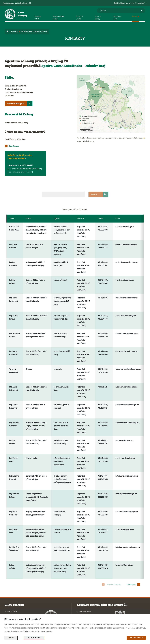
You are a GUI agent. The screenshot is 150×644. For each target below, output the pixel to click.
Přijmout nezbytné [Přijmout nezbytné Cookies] (34, 638)
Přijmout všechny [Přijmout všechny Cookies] (136, 638)
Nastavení (11, 638)
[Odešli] (142, 11)
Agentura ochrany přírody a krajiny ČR (17, 3)
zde (144, 138)
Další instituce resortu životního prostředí (129, 3)
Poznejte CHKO (12, 612)
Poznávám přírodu (85, 612)
